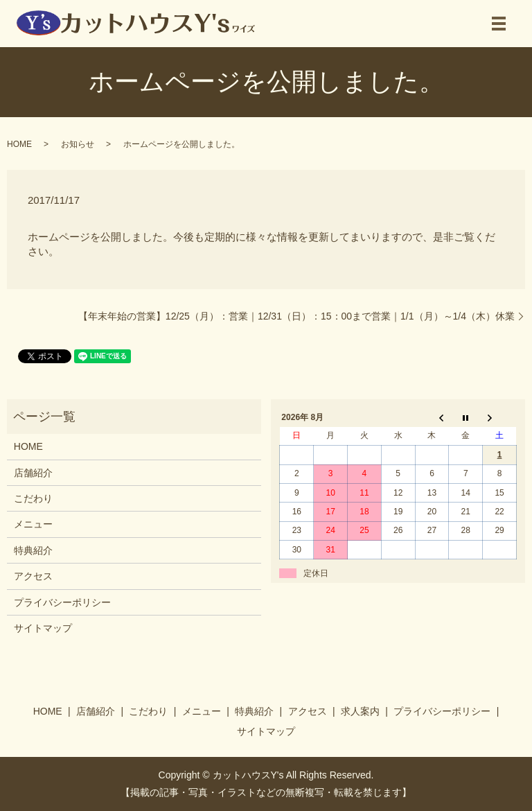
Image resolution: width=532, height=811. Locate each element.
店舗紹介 (33, 473)
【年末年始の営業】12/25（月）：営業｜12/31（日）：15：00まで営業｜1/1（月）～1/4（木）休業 (296, 316)
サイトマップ (43, 628)
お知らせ (78, 144)
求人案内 (360, 711)
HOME (19, 144)
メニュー (33, 524)
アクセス (33, 576)
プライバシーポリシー (62, 602)
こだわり (33, 498)
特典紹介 (33, 550)
